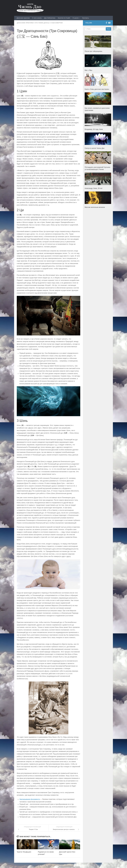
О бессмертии (57, 23)
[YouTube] (109, 23)
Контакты (86, 18)
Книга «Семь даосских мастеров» (97, 89)
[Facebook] (106, 23)
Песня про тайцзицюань (93, 51)
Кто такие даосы (42, 23)
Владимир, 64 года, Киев (94, 129)
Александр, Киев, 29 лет (94, 188)
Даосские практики (23, 18)
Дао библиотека (50, 18)
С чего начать (37, 18)
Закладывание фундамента (30, 799)
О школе (76, 18)
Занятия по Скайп (64, 18)
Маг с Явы (88, 70)
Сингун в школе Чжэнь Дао (95, 148)
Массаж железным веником (95, 207)
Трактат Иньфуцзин (24, 852)
